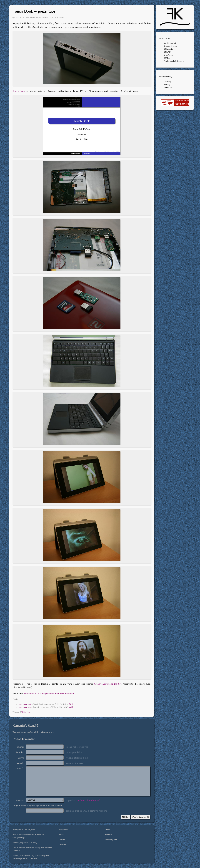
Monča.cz (168, 87)
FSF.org (167, 84)
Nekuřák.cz (168, 55)
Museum (62, 844)
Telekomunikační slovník (174, 61)
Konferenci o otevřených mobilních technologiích (49, 693)
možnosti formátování (88, 800)
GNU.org (167, 81)
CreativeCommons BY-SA (108, 684)
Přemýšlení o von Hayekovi (24, 829)
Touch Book (19, 91)
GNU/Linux (26, 712)
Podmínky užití (111, 839)
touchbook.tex (25, 707)
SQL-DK (167, 52)
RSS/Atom (63, 829)
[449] (71, 707)
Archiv (61, 834)
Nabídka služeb (170, 43)
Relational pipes (170, 46)
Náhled (126, 817)
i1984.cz (167, 58)
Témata (62, 839)
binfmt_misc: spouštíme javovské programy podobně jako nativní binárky (31, 857)
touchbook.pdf (25, 704)
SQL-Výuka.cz (170, 49)
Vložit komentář (140, 817)
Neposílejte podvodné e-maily (25, 842)
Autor (107, 829)
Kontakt (108, 834)
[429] (71, 704)
